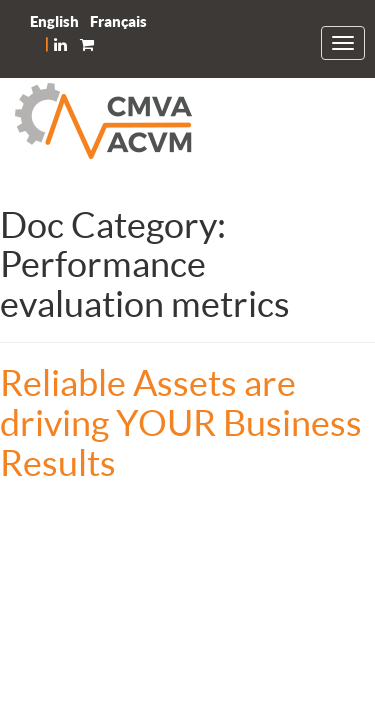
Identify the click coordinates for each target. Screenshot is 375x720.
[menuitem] (54, 21)
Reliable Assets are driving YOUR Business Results (181, 421)
